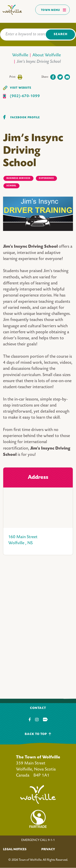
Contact (38, 708)
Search (60, 34)
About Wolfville (47, 55)
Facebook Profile (25, 118)
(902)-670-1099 (25, 96)
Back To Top (38, 734)
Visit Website (21, 88)
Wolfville (20, 55)
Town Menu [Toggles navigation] (54, 10)
